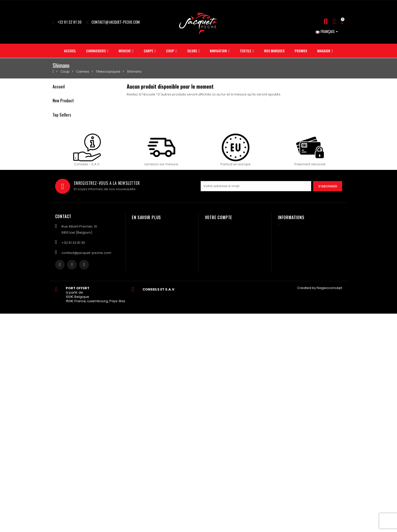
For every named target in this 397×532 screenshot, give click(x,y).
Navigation (61, 140)
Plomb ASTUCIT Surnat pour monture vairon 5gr (119, 276)
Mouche (59, 105)
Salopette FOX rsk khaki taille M (104, 238)
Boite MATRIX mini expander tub (105, 207)
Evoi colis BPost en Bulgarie (100, 300)
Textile (58, 148)
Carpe (58, 114)
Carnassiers (63, 96)
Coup (57, 122)
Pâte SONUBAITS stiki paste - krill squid (110, 177)
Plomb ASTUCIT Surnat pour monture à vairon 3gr (120, 325)
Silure (57, 131)
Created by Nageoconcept (320, 506)
